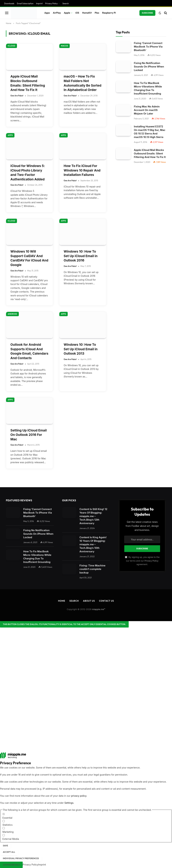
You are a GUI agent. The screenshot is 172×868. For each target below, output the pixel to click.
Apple (67, 13)
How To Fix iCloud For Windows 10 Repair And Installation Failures (82, 170)
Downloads (9, 3)
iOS (77, 13)
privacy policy (79, 796)
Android (12, 314)
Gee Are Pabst (17, 96)
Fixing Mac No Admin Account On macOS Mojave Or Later (147, 110)
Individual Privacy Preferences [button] (21, 858)
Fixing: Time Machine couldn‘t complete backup (92, 569)
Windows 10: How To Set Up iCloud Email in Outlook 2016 (81, 256)
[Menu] (7, 13)
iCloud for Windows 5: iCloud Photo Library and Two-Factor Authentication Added (28, 173)
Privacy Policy (51, 3)
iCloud (12, 46)
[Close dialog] (64, 624)
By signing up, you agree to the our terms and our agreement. (142, 561)
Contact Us (107, 601)
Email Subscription (25, 3)
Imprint (39, 3)
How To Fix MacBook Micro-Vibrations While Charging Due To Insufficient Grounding (148, 88)
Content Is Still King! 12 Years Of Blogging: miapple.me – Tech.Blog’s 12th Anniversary (93, 516)
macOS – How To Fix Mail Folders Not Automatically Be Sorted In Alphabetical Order (82, 83)
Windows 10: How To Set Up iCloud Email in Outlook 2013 (81, 349)
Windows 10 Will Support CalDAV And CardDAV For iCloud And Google (29, 258)
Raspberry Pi (109, 13)
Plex (97, 13)
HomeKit (87, 13)
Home (61, 601)
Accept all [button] (9, 852)
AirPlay (57, 13)
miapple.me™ (99, 609)
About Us (89, 601)
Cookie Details (11, 865)
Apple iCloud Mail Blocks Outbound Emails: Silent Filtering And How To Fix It (28, 83)
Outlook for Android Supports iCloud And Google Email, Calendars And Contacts (29, 351)
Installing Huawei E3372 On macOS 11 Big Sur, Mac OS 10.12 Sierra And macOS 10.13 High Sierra (150, 132)
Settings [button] (69, 803)
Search (66, 3)
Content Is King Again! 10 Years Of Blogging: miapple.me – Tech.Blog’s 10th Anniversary (93, 544)
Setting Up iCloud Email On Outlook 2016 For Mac (29, 435)
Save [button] (5, 846)
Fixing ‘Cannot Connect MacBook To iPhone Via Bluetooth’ (148, 47)
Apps (47, 13)
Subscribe (147, 13)
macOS (64, 46)
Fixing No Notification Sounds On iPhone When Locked (149, 67)
